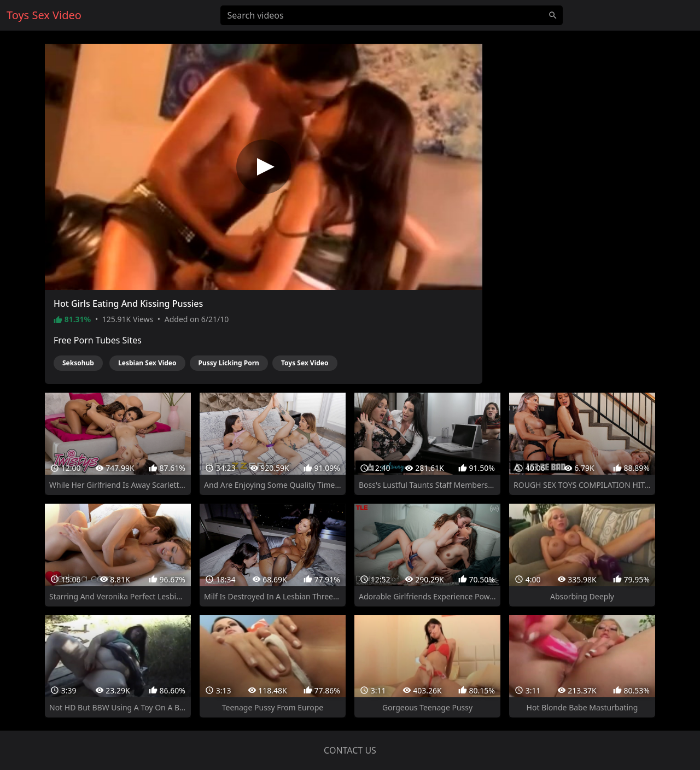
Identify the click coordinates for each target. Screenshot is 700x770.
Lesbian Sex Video (147, 363)
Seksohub (78, 363)
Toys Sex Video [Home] (44, 15)
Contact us (350, 750)
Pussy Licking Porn (229, 363)
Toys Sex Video (305, 363)
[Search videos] (392, 15)
